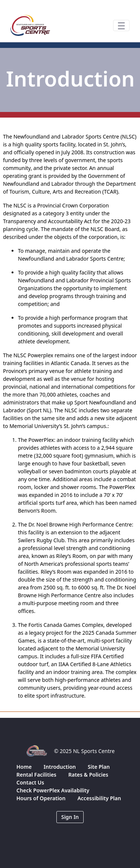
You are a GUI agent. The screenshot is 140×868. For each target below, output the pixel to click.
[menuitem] (24, 767)
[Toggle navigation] (121, 25)
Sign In (70, 817)
